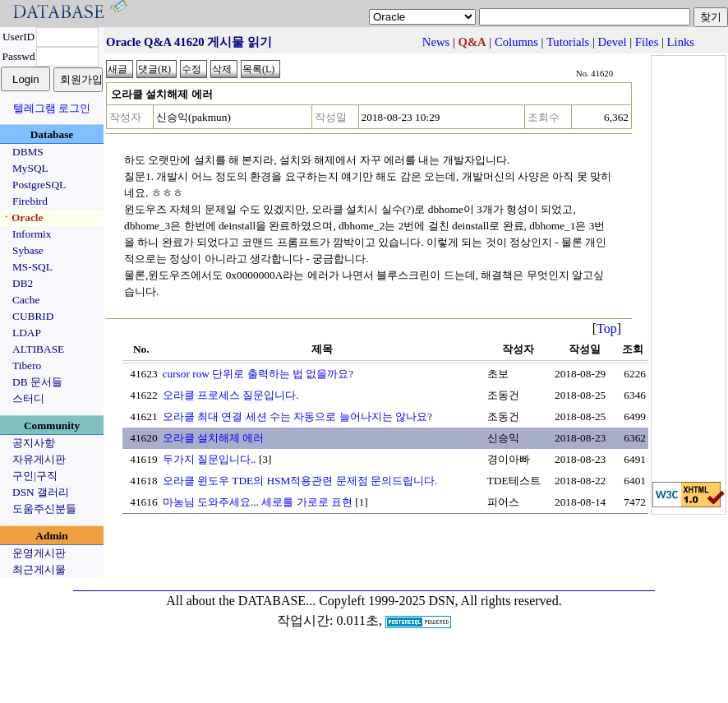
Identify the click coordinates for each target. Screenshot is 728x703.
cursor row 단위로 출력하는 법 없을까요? (258, 374)
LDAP (27, 333)
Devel (613, 42)
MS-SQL (32, 267)
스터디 (28, 398)
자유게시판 (39, 459)
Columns (516, 42)
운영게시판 (39, 553)
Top (607, 328)
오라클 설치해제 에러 (214, 438)
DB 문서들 (37, 382)
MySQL (30, 168)
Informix (32, 234)
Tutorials (568, 42)
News (436, 42)
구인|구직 (35, 476)
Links (681, 42)
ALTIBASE (38, 349)
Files (647, 42)
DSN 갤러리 (41, 492)
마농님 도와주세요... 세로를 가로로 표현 (258, 502)
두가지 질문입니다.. (210, 459)
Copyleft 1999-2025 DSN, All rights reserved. (440, 601)
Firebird (30, 201)
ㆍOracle (22, 217)
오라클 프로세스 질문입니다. (231, 395)
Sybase (28, 250)
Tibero (27, 365)
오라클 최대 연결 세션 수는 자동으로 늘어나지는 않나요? (297, 416)
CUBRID (33, 316)
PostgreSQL (39, 185)
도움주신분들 (44, 509)
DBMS (28, 152)
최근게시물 (39, 569)
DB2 (23, 283)
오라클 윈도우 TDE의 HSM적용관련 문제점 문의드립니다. (300, 481)
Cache (26, 300)
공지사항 (34, 443)
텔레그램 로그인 (52, 108)
